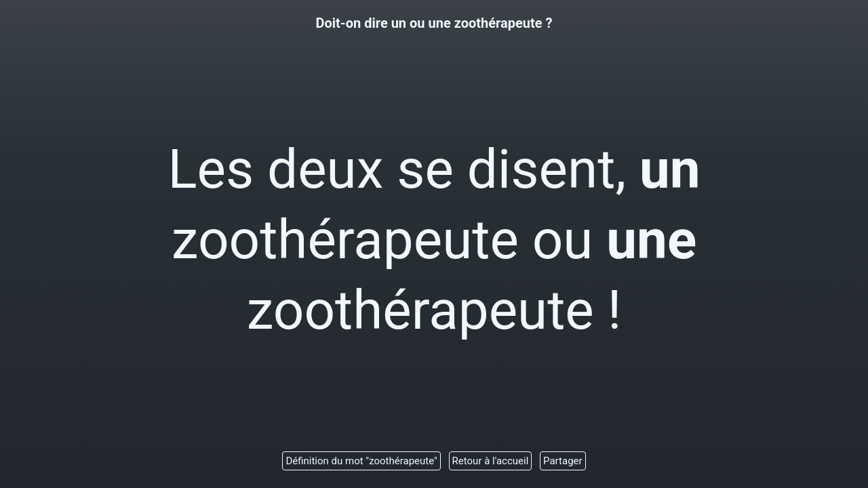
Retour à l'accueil (491, 461)
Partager (563, 461)
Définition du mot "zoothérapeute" (361, 461)
